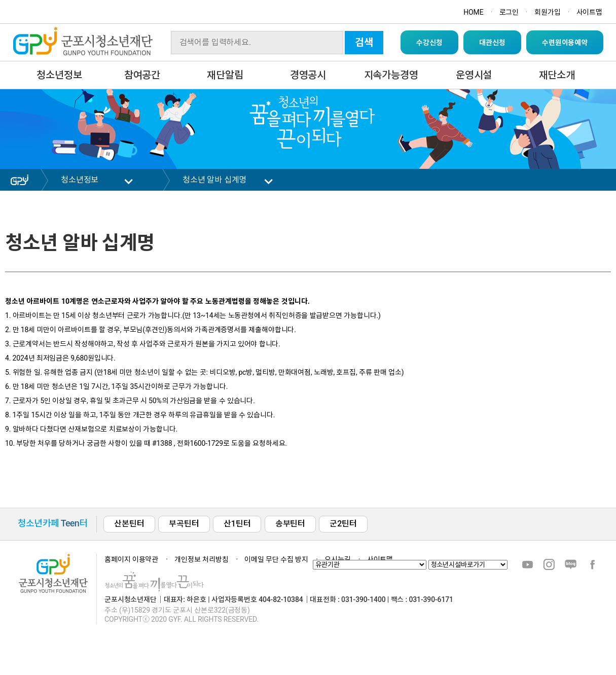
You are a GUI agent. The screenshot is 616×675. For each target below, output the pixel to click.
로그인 (509, 12)
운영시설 (474, 75)
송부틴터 (290, 524)
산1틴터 (237, 524)
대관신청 (492, 43)
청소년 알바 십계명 (214, 180)
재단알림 (225, 75)
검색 (364, 43)
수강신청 (429, 43)
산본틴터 (129, 524)
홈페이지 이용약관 (131, 559)
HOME (473, 12)
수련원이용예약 (565, 43)
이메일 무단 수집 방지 (276, 559)
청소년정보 (59, 75)
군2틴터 (343, 524)
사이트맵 (589, 12)
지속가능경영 (391, 75)
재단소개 (557, 75)
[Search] (257, 43)
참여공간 (142, 75)
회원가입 (547, 12)
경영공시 (308, 75)
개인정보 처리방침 (201, 559)
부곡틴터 (184, 524)
